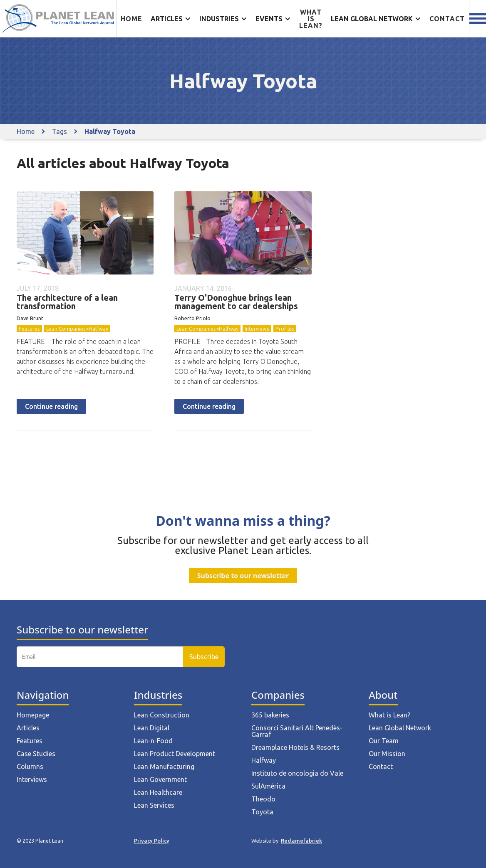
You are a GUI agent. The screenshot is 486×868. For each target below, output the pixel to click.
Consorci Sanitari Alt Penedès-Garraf (297, 731)
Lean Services (154, 805)
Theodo (263, 799)
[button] (171, 19)
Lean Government (160, 779)
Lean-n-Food (153, 741)
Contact (447, 19)
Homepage (33, 715)
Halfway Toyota (110, 131)
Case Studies (36, 754)
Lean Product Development (175, 754)
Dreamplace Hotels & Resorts (295, 747)
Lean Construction (162, 715)
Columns (30, 767)
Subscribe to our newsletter (243, 576)
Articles (28, 728)
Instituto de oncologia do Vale (297, 773)
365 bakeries (270, 715)
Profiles (285, 329)
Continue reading (51, 406)
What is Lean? (389, 715)
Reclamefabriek (301, 841)
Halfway (264, 760)
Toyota (262, 812)
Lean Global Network (400, 728)
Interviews (257, 329)
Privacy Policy (152, 841)
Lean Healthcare (158, 792)
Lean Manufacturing (164, 767)
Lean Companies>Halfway (77, 329)
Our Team (384, 741)
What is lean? (311, 19)
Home (131, 19)
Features (29, 329)
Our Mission (387, 754)
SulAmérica (268, 786)
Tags (60, 131)
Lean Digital (152, 728)
